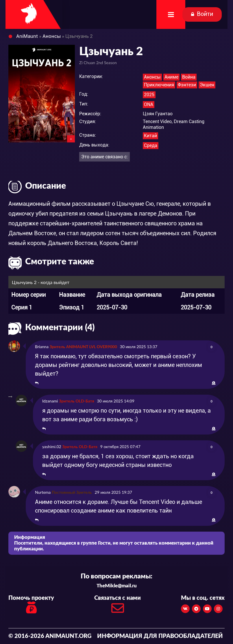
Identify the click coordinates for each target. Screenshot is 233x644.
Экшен (207, 85)
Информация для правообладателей (160, 636)
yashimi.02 (52, 447)
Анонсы (152, 77)
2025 (149, 95)
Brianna (42, 347)
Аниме (171, 77)
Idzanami (50, 401)
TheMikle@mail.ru (117, 586)
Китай (150, 136)
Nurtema (43, 492)
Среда (151, 145)
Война (189, 77)
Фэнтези (187, 85)
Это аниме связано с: (105, 157)
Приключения (159, 85)
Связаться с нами (118, 606)
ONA (149, 104)
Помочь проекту (31, 605)
